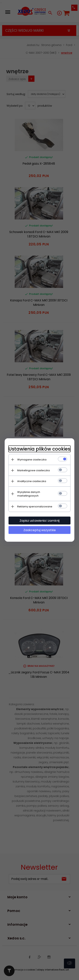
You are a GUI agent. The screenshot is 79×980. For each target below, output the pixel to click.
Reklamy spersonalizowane (35, 507)
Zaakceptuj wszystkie (40, 530)
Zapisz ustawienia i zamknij (39, 521)
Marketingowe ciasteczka (33, 470)
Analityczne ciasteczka (32, 481)
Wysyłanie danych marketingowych (29, 494)
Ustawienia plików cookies (39, 449)
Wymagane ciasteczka (32, 460)
